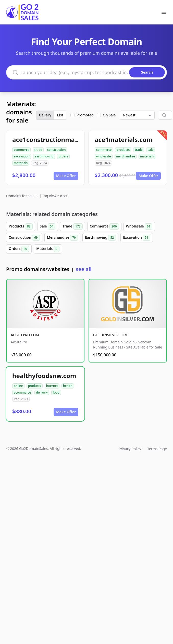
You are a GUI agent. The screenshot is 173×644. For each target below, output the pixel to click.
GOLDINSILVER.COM (110, 335)
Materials (48, 249)
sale (151, 150)
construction (56, 150)
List (60, 115)
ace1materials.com (123, 139)
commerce (21, 150)
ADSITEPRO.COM (25, 335)
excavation (22, 156)
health (68, 386)
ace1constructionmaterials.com (61, 139)
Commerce (104, 226)
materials (21, 163)
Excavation (137, 238)
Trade (72, 226)
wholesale (104, 156)
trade (38, 150)
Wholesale (139, 226)
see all (84, 269)
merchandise (126, 156)
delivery (42, 392)
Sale (48, 226)
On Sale (109, 115)
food (56, 392)
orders (63, 156)
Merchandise (62, 238)
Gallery (45, 115)
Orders (19, 249)
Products (21, 226)
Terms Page (157, 449)
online (18, 386)
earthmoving (44, 156)
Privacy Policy (130, 449)
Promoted (85, 115)
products (123, 150)
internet (52, 386)
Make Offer (66, 176)
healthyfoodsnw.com (44, 376)
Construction (24, 238)
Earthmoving (100, 238)
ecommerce (22, 392)
